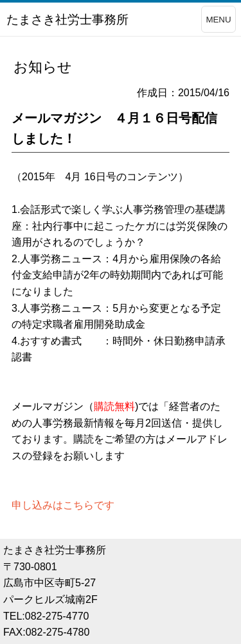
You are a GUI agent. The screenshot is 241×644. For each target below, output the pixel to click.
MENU (218, 20)
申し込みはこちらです (63, 505)
